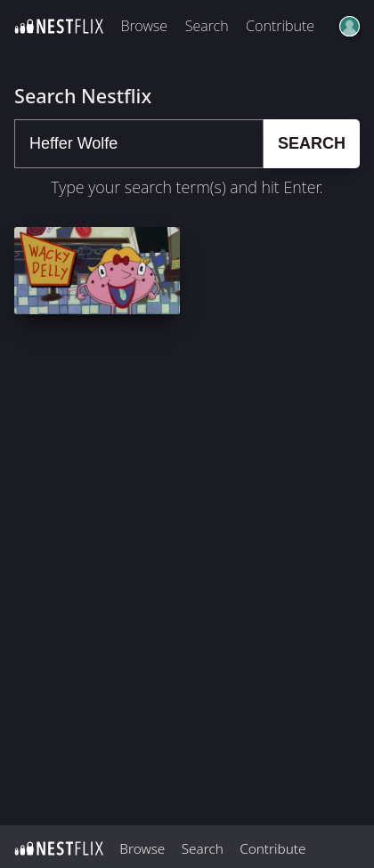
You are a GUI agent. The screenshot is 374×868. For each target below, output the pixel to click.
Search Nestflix (83, 96)
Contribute (280, 26)
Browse (144, 26)
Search (207, 26)
